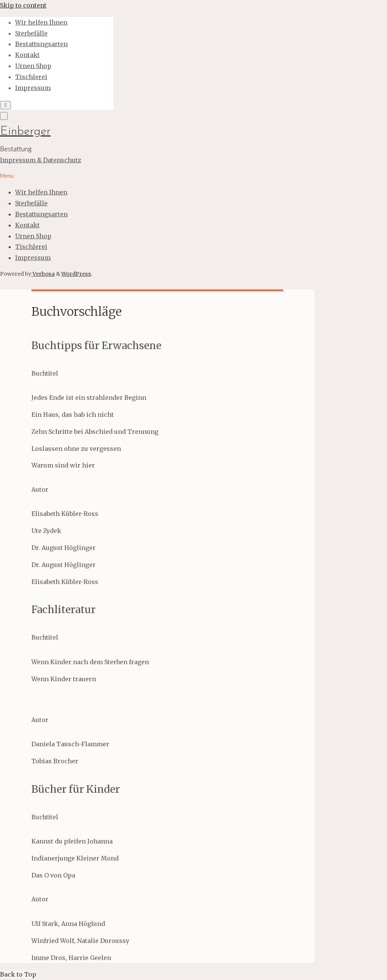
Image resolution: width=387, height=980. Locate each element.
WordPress (76, 274)
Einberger (25, 132)
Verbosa (43, 274)
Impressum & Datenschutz (41, 160)
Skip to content (23, 5)
